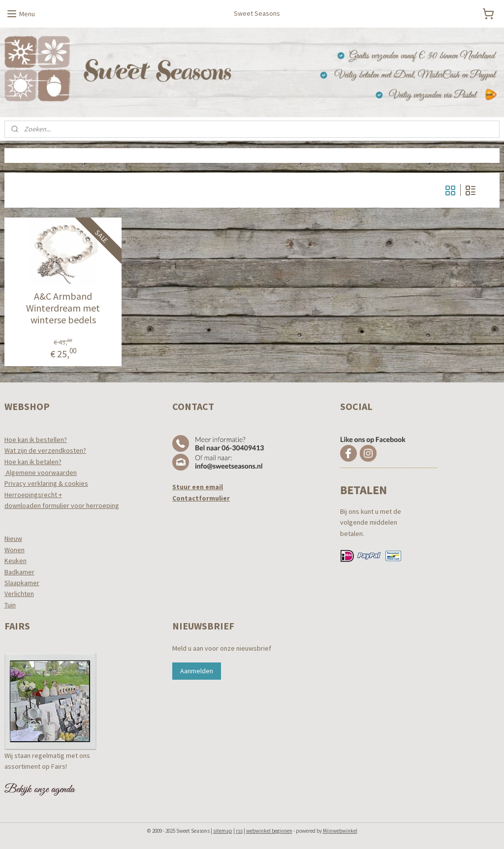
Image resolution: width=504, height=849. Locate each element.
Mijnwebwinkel (340, 831)
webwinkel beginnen (269, 831)
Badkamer (19, 572)
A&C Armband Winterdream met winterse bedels (63, 309)
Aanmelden (197, 671)
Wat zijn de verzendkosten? (45, 450)
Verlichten (19, 594)
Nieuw (13, 538)
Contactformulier (201, 498)
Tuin (10, 605)
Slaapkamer (22, 583)
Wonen (15, 550)
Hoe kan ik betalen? (33, 462)
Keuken (16, 561)
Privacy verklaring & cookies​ (46, 483)
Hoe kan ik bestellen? (36, 440)
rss (239, 831)
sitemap (223, 831)
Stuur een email (198, 487)
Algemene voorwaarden (41, 472)
